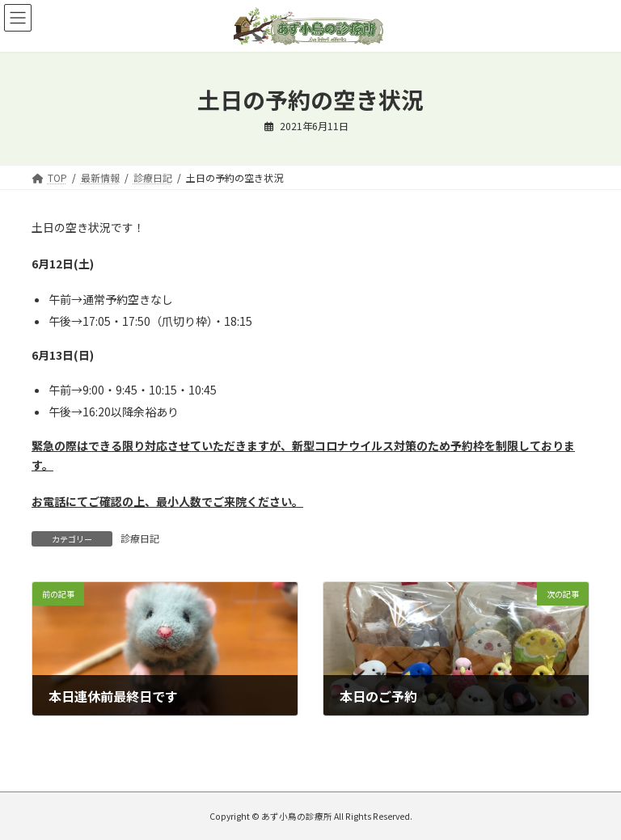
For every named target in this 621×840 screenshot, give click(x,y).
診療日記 (140, 538)
